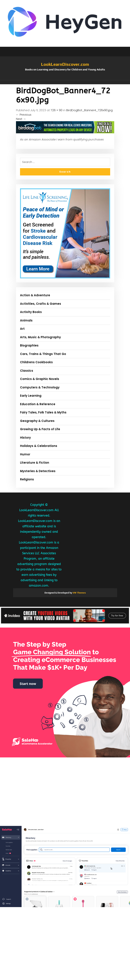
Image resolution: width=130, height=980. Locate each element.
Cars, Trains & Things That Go (43, 354)
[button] (65, 82)
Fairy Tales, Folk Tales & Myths (43, 412)
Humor (25, 454)
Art (22, 329)
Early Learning (31, 396)
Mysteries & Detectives (38, 471)
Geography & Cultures (37, 421)
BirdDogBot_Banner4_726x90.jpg (89, 110)
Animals (26, 320)
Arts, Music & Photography (40, 337)
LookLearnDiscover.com (65, 64)
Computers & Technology (40, 387)
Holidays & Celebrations (39, 446)
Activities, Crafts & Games (41, 304)
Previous (24, 115)
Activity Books (31, 312)
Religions (27, 479)
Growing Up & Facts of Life (40, 429)
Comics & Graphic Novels (40, 379)
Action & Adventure (35, 295)
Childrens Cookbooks (36, 362)
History (25, 438)
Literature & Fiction (35, 463)
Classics (27, 371)
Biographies (29, 345)
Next (21, 119)
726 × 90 (57, 110)
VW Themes (79, 593)
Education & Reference (38, 404)
